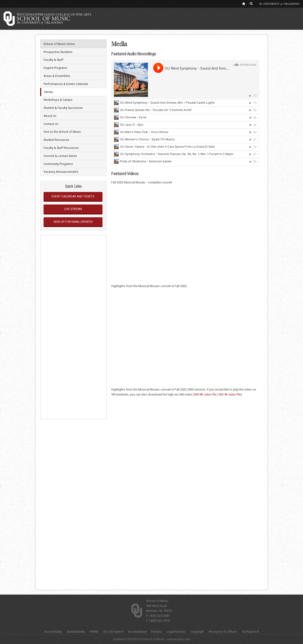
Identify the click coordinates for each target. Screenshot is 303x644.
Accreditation (138, 632)
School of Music (157, 601)
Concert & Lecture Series (60, 156)
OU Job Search (113, 632)
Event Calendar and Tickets (73, 196)
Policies (156, 632)
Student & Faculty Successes (63, 108)
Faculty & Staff (53, 60)
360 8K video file (205, 394)
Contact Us (51, 124)
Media (49, 92)
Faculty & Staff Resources (61, 148)
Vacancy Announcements (61, 172)
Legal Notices (176, 632)
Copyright (197, 632)
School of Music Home (59, 44)
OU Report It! (250, 632)
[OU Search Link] (251, 4)
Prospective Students (58, 52)
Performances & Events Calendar (66, 84)
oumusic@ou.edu (178, 639)
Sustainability (76, 632)
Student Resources (56, 140)
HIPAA (94, 632)
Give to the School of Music (62, 132)
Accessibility (53, 632)
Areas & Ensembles (57, 76)
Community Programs (58, 164)
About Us (50, 116)
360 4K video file (230, 394)
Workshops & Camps (58, 100)
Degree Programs (55, 68)
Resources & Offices (223, 632)
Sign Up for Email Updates (73, 222)
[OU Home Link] (244, 4)
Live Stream (73, 209)
